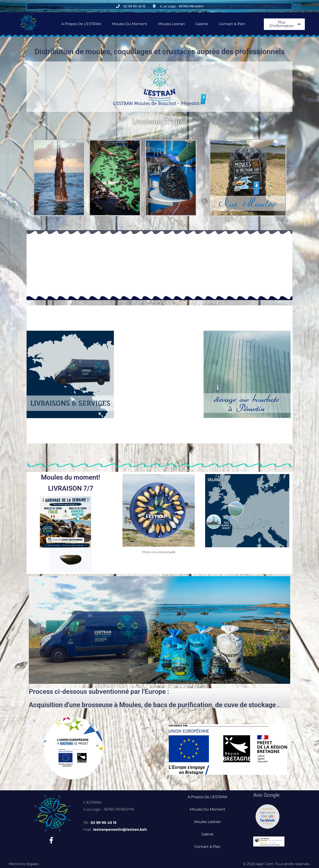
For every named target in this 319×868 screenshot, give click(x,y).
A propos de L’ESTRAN (81, 24)
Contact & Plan (232, 24)
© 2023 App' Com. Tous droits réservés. (277, 864)
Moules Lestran (172, 24)
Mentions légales (24, 864)
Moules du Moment (130, 24)
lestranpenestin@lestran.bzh (120, 829)
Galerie (202, 24)
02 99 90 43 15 (104, 823)
